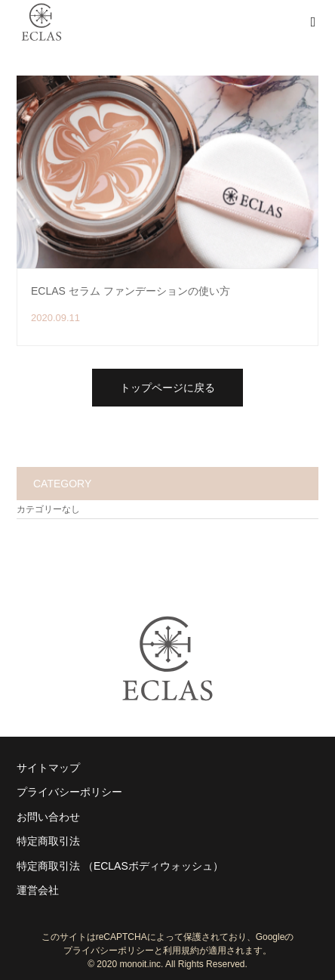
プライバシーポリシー (69, 792)
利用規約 (181, 951)
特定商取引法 (48, 841)
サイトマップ (48, 768)
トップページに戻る (167, 388)
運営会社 (38, 890)
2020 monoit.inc (129, 964)
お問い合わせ (48, 817)
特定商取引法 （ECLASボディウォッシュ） (120, 866)
